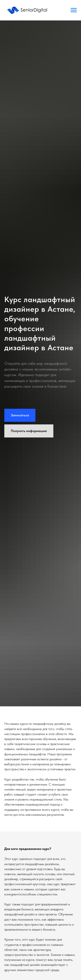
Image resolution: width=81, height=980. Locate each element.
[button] (20, 415)
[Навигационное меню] (74, 10)
